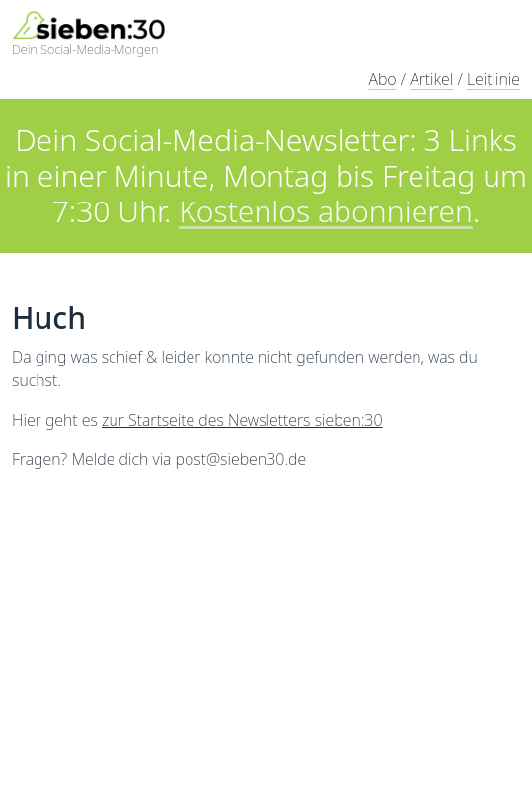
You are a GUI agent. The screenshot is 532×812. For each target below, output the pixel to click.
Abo (382, 79)
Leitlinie (494, 79)
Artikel (431, 79)
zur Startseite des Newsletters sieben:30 (242, 420)
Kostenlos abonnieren (326, 211)
